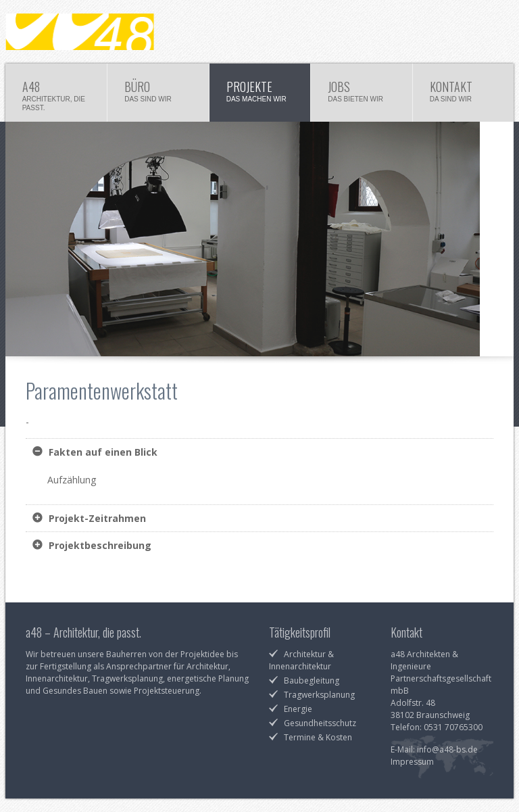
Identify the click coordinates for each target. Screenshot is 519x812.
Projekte (260, 95)
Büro (158, 95)
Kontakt (464, 95)
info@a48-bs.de (447, 749)
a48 (56, 95)
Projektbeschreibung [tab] (99, 545)
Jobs (362, 95)
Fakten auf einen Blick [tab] (102, 452)
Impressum (412, 762)
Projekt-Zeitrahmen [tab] (96, 518)
